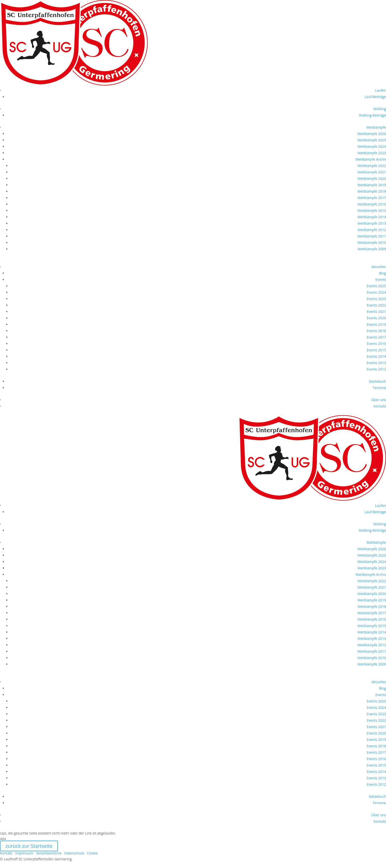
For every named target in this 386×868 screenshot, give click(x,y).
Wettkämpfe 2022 (372, 166)
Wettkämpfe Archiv (371, 159)
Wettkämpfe (376, 127)
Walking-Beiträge (372, 115)
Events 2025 (376, 286)
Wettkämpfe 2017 (372, 198)
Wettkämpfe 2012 (372, 230)
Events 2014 (376, 356)
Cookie (92, 853)
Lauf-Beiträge (375, 97)
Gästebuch (377, 381)
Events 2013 (376, 363)
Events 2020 (376, 318)
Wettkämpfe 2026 (372, 134)
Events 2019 (376, 324)
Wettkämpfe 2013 (372, 223)
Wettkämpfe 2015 (372, 211)
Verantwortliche (49, 853)
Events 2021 (376, 312)
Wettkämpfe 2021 (372, 172)
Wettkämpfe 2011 (372, 236)
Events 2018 (376, 331)
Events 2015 (376, 350)
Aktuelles (379, 267)
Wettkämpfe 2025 (372, 140)
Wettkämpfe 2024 (372, 146)
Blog (382, 273)
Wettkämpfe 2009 (372, 249)
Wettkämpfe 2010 (372, 243)
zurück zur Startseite (29, 846)
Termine (379, 388)
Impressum (24, 853)
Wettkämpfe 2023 (372, 153)
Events (381, 280)
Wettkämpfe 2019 (372, 185)
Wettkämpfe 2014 (372, 217)
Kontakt (380, 406)
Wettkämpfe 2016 (372, 204)
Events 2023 (376, 299)
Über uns (379, 400)
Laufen (380, 90)
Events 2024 (376, 292)
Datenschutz (74, 853)
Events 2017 (376, 337)
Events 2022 (376, 305)
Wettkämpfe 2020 (372, 179)
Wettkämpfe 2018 (372, 191)
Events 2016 (376, 344)
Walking (380, 109)
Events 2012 (376, 369)
